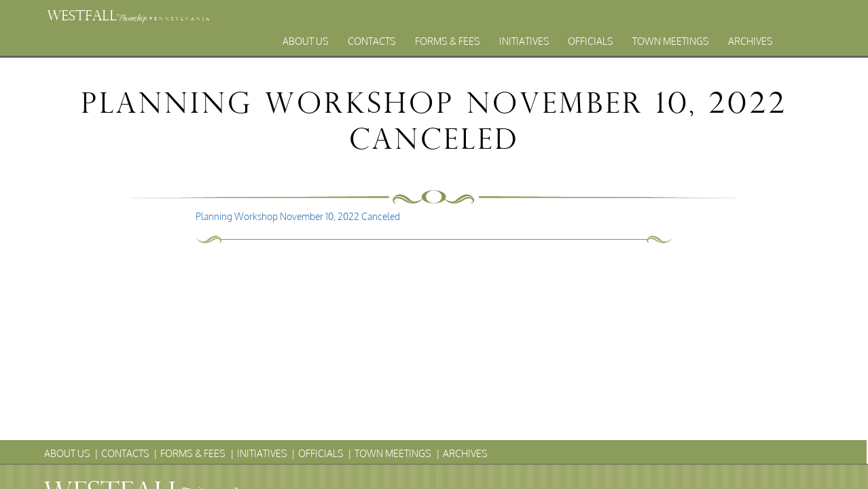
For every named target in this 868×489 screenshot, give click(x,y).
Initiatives (524, 41)
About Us (306, 41)
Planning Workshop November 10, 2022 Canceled (298, 216)
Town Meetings (671, 41)
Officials (591, 41)
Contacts (372, 41)
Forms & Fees (448, 41)
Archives (751, 41)
